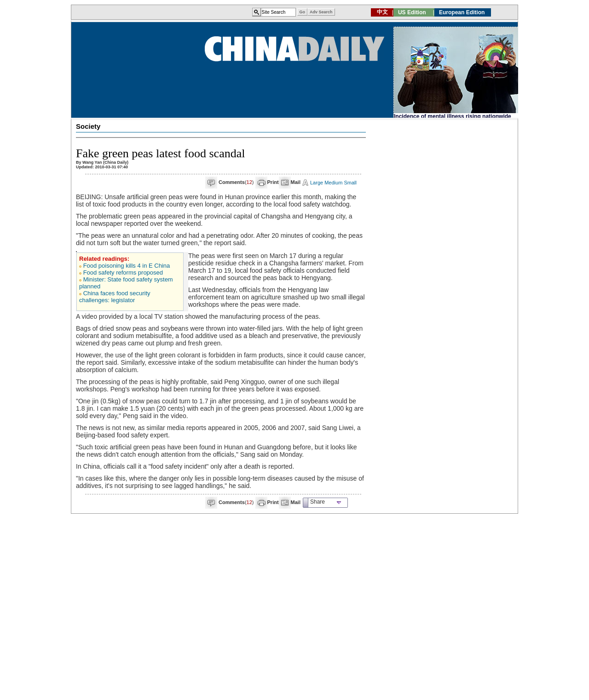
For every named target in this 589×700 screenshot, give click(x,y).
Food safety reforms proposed (123, 273)
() (236, 182)
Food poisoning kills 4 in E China (127, 266)
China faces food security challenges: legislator (115, 297)
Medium (333, 183)
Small (350, 183)
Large (317, 183)
